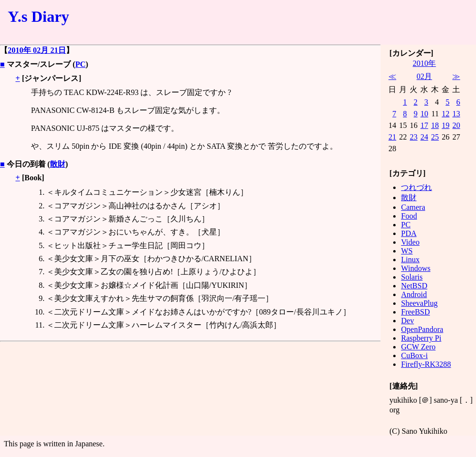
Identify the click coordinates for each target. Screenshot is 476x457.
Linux (410, 260)
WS (407, 251)
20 (456, 125)
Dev (407, 321)
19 (445, 125)
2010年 (424, 63)
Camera (413, 207)
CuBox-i (414, 355)
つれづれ (416, 187)
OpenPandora (422, 329)
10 (424, 114)
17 (424, 125)
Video (410, 242)
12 (445, 114)
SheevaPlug (419, 303)
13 (456, 114)
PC (80, 64)
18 (435, 125)
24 (424, 137)
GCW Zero (418, 347)
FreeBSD (415, 312)
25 (435, 137)
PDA (409, 233)
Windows (416, 268)
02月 (424, 76)
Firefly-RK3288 (426, 364)
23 (414, 137)
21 (392, 137)
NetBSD (414, 286)
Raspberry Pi (421, 338)
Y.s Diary (38, 16)
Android (414, 294)
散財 (58, 164)
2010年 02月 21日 (37, 50)
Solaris (412, 277)
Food (409, 216)
